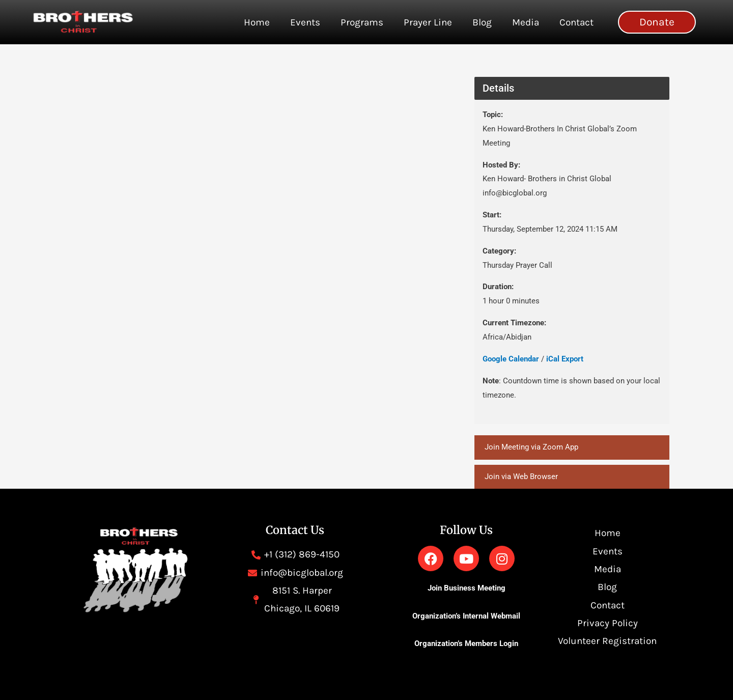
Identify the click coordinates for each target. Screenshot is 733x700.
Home (257, 22)
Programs (362, 22)
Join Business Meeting (467, 589)
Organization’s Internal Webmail (466, 616)
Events (305, 22)
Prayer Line (428, 22)
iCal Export (565, 359)
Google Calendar (511, 359)
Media (526, 22)
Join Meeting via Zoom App (531, 447)
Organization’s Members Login (466, 643)
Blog (482, 22)
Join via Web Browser (521, 477)
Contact (576, 22)
